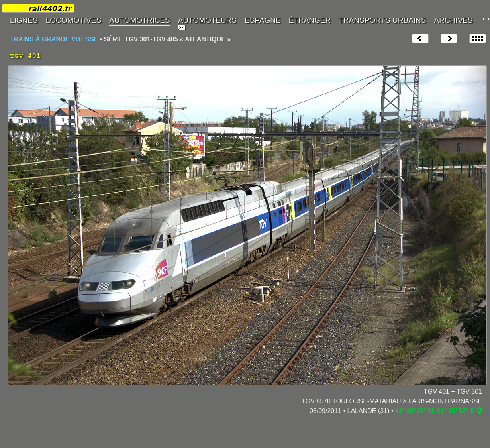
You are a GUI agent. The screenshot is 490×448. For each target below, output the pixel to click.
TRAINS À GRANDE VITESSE (54, 39)
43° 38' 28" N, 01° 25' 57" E (435, 411)
